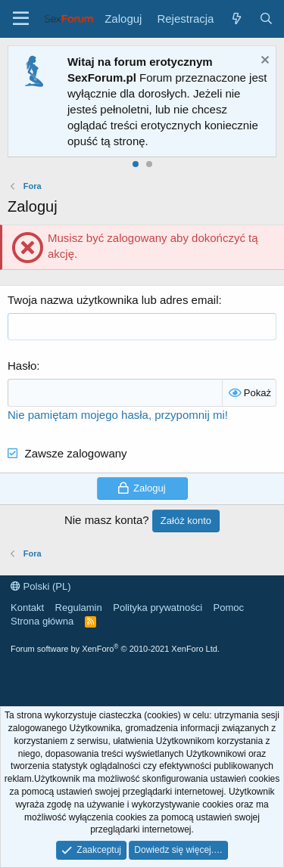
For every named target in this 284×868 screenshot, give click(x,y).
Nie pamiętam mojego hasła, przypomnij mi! (118, 415)
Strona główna (42, 621)
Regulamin (79, 608)
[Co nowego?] (236, 19)
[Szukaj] (266, 19)
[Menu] (21, 19)
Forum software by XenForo (115, 649)
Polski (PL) (41, 586)
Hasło (22, 366)
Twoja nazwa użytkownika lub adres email (113, 300)
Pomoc (229, 608)
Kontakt (27, 608)
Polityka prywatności (158, 608)
